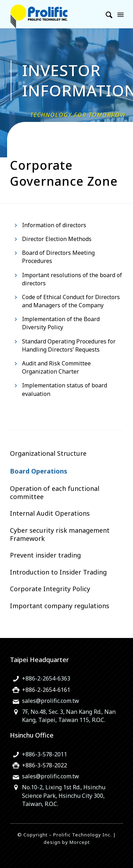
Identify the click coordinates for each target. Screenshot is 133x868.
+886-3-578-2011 (45, 754)
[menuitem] (106, 14)
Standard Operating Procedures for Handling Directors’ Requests (69, 345)
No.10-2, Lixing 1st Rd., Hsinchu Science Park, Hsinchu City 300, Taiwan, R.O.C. (64, 795)
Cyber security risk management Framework (60, 534)
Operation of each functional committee (55, 492)
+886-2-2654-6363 (46, 678)
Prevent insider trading (45, 555)
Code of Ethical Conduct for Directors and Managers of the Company (71, 301)
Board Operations (39, 471)
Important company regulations (60, 606)
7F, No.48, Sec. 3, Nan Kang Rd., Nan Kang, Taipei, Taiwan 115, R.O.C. (69, 716)
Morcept (80, 842)
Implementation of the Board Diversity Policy (61, 323)
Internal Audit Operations (50, 513)
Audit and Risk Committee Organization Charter (56, 367)
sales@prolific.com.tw (51, 701)
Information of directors (54, 225)
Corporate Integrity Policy (50, 589)
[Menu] (120, 14)
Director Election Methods (57, 239)
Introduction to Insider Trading (58, 572)
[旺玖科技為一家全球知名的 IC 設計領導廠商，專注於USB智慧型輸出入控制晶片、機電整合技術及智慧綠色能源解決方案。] (55, 14)
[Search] (106, 14)
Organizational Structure (48, 453)
